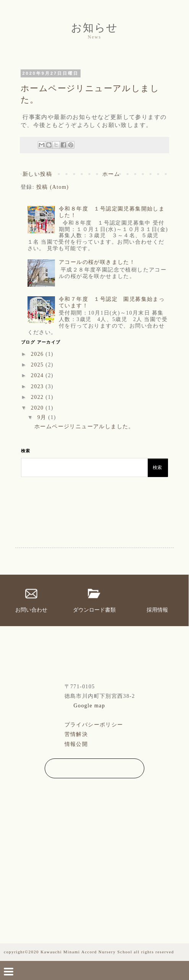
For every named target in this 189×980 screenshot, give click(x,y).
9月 (43, 417)
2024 (38, 375)
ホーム (111, 174)
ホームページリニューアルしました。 (84, 427)
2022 (38, 397)
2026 (38, 354)
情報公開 (76, 744)
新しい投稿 (37, 174)
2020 (38, 408)
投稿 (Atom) (52, 187)
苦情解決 (76, 734)
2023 (38, 386)
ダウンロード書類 (94, 610)
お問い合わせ (31, 610)
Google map (90, 706)
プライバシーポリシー (94, 725)
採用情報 (157, 610)
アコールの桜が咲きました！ (97, 262)
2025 (38, 365)
